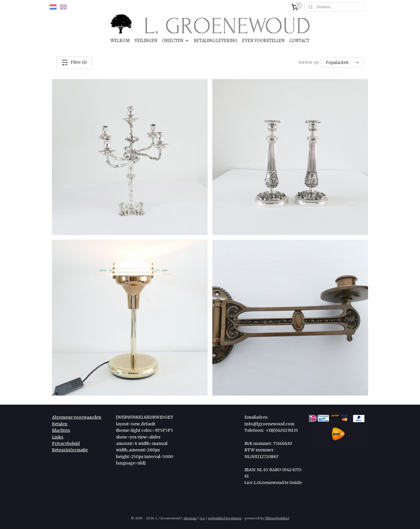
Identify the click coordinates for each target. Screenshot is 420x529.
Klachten (61, 430)
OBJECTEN (176, 40)
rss (202, 518)
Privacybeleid (66, 443)
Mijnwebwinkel (277, 518)
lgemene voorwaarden (78, 417)
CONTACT (299, 40)
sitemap (190, 518)
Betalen (60, 424)
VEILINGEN (146, 40)
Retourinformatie (70, 450)
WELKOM (120, 40)
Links (58, 437)
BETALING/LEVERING (216, 40)
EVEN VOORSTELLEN (263, 40)
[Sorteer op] (342, 63)
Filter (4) (74, 62)
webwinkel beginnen (225, 518)
